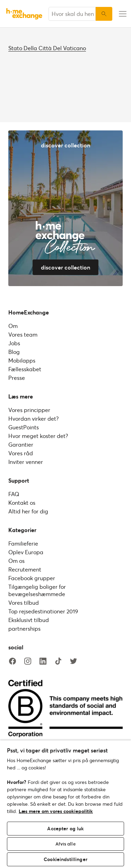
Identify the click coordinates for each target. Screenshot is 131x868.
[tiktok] (58, 661)
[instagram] (28, 661)
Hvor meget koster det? (38, 436)
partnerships (24, 628)
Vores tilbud (24, 602)
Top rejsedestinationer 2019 (43, 611)
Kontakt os (22, 502)
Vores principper (29, 410)
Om (13, 326)
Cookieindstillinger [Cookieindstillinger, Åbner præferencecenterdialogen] (65, 859)
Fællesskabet (25, 369)
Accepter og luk (65, 828)
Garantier (21, 444)
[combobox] (72, 14)
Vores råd (21, 453)
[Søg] (104, 14)
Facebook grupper (32, 578)
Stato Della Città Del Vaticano (47, 48)
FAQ (14, 494)
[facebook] (12, 661)
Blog (14, 352)
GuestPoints (24, 427)
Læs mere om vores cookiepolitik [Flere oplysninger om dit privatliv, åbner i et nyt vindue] (56, 811)
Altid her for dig (28, 511)
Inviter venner (26, 462)
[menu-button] (122, 14)
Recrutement (25, 569)
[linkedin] (43, 661)
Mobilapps (22, 360)
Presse (17, 378)
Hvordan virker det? (33, 418)
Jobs (14, 343)
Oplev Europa (26, 552)
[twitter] (73, 661)
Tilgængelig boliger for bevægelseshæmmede (37, 590)
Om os (16, 561)
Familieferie (23, 543)
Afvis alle (65, 844)
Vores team (23, 334)
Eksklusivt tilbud (29, 620)
